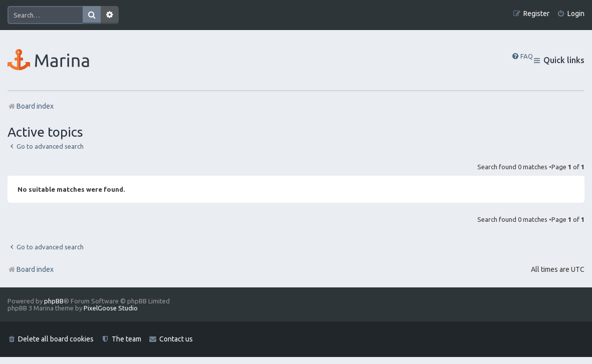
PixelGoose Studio (111, 308)
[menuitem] (571, 14)
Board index (31, 269)
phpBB (54, 301)
